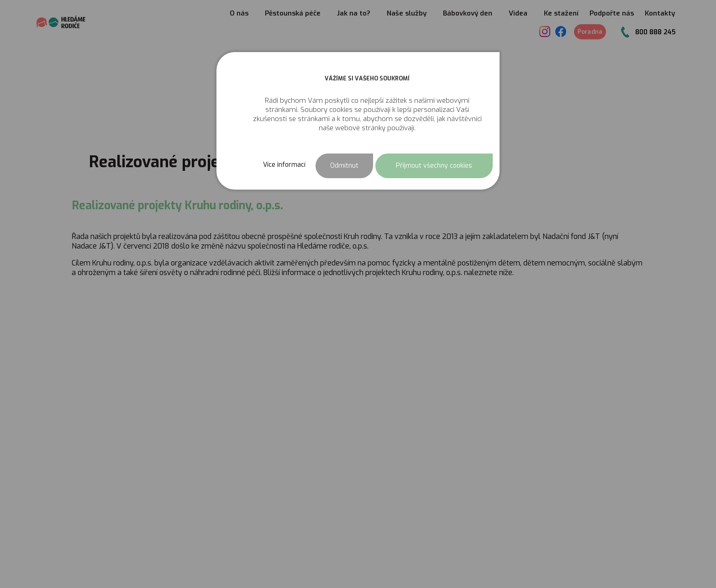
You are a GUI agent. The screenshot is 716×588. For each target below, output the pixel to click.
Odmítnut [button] (344, 166)
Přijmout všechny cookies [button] (434, 166)
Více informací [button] (284, 165)
